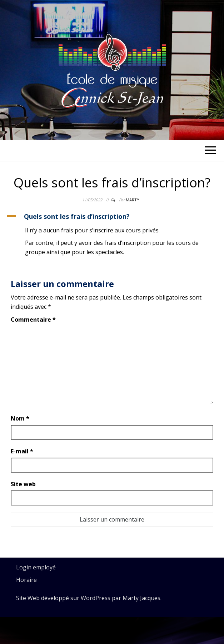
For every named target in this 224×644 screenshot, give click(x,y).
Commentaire (33, 320)
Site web (23, 484)
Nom (20, 418)
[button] (112, 216)
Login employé (36, 567)
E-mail (22, 451)
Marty (133, 200)
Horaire (26, 580)
